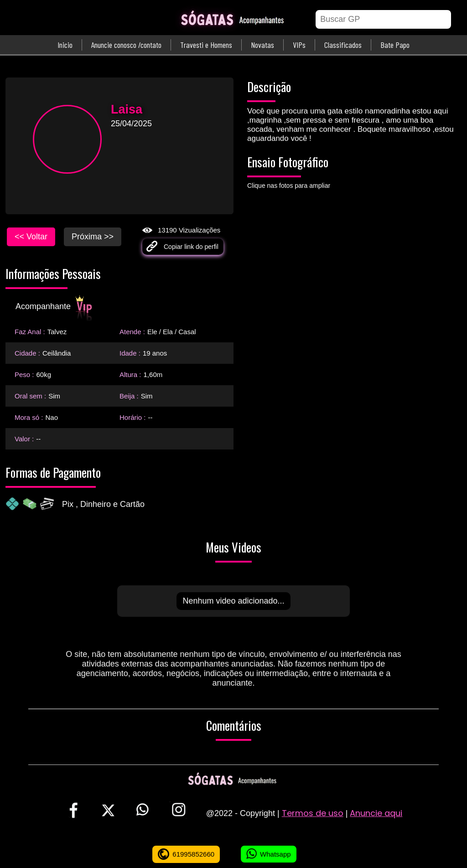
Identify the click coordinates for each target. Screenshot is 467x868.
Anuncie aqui (376, 813)
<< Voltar (31, 237)
